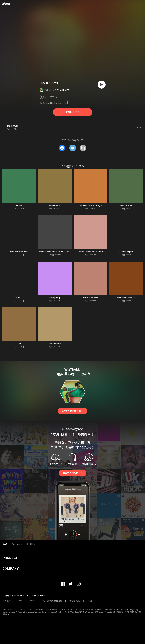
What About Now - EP (126, 298)
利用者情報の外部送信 (52, 601)
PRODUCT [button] (10, 558)
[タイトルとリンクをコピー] (83, 148)
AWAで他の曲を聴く (72, 411)
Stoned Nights (126, 252)
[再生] (102, 85)
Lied (19, 344)
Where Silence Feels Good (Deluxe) (55, 252)
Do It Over (31, 544)
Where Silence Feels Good (90, 252)
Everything (55, 298)
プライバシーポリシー (26, 601)
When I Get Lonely (19, 252)
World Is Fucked (90, 298)
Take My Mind (126, 206)
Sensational (55, 206)
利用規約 (7, 601)
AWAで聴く (72, 112)
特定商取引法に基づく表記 (81, 601)
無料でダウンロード (72, 473)
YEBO (19, 206)
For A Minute (55, 344)
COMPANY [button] (11, 568)
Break (19, 298)
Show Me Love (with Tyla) (90, 206)
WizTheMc (63, 90)
